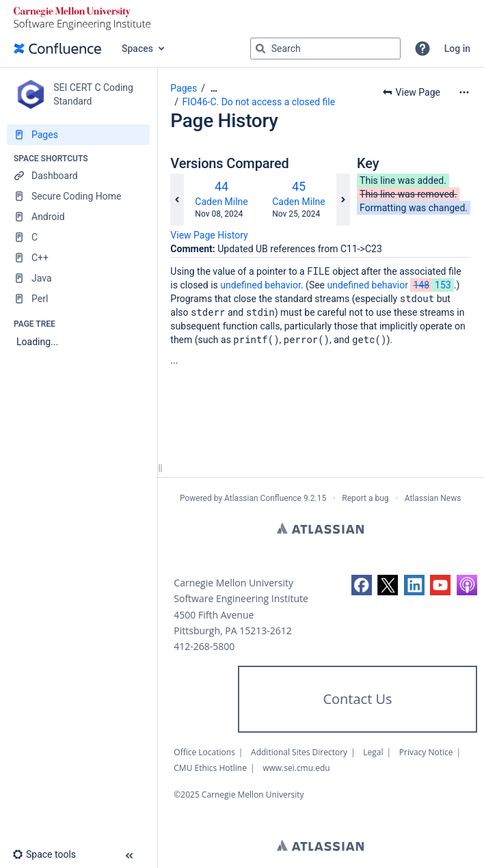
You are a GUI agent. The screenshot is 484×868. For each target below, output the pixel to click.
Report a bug (365, 498)
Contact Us (357, 699)
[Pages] (78, 135)
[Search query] (325, 49)
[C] (78, 237)
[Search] (260, 49)
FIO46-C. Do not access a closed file (259, 102)
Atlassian (320, 528)
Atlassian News (433, 498)
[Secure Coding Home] (78, 196)
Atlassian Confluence (263, 498)
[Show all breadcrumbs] (214, 89)
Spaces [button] (137, 49)
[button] (422, 49)
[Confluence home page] (57, 49)
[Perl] (78, 299)
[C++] (78, 258)
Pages (184, 88)
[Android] (78, 217)
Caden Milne (221, 202)
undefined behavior (260, 285)
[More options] (464, 92)
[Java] (78, 278)
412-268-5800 (204, 646)
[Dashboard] (78, 176)
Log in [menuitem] (457, 49)
